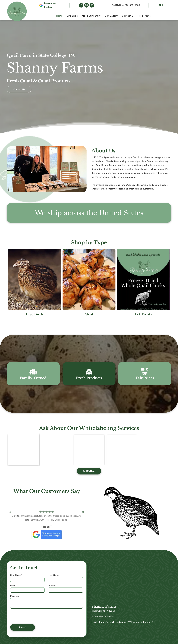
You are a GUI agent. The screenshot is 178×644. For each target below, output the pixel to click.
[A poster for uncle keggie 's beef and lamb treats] (23, 450)
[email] (92, 5)
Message (15, 596)
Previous (10, 514)
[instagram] (86, 5)
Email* (13, 586)
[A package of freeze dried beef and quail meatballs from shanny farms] (56, 450)
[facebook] (81, 5)
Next (83, 514)
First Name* (16, 575)
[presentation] (31, 616)
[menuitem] (59, 16)
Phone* (52, 586)
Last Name (54, 575)
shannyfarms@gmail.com (112, 622)
